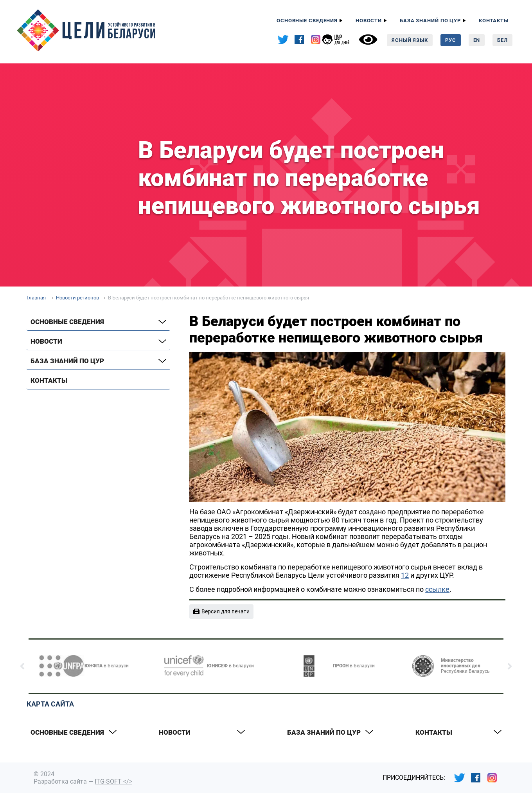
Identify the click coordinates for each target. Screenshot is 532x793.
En (477, 40)
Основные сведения (307, 21)
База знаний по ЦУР (430, 21)
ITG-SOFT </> (113, 781)
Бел (502, 40)
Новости (369, 21)
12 (405, 575)
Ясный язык (410, 40)
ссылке (437, 589)
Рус (451, 40)
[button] (22, 666)
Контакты (494, 21)
